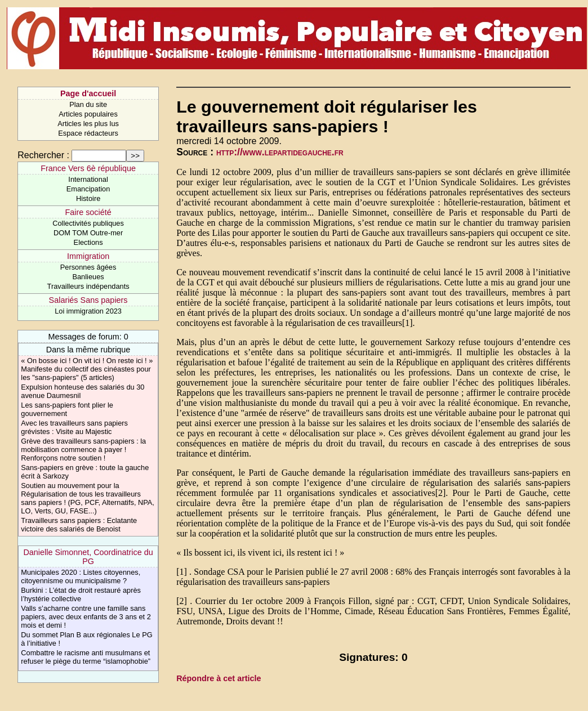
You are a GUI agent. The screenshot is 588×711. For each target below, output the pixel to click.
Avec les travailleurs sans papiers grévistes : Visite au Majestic (74, 427)
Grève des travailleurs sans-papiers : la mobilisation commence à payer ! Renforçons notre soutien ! (83, 450)
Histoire (88, 198)
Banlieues (88, 277)
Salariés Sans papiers (88, 300)
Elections (88, 242)
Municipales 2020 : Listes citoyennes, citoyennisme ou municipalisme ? (81, 576)
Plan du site (88, 104)
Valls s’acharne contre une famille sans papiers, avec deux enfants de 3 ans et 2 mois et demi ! (86, 617)
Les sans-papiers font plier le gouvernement (67, 409)
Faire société (88, 212)
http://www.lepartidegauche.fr (280, 152)
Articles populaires (88, 114)
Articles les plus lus (88, 124)
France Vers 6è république (88, 168)
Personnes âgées (88, 267)
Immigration (88, 256)
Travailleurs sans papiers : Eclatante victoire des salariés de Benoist (79, 525)
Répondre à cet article (219, 678)
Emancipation (88, 189)
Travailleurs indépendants (88, 286)
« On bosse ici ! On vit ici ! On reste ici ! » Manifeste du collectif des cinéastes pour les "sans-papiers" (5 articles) (87, 369)
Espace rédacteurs (88, 133)
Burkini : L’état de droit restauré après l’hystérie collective (81, 594)
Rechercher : (43, 155)
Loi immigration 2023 (88, 311)
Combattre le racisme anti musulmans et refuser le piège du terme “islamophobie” (86, 657)
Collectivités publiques (88, 223)
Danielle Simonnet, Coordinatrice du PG (88, 557)
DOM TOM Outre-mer (88, 233)
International (88, 179)
